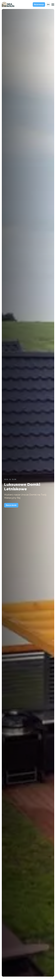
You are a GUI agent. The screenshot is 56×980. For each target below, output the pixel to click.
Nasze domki (11, 505)
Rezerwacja (39, 4)
